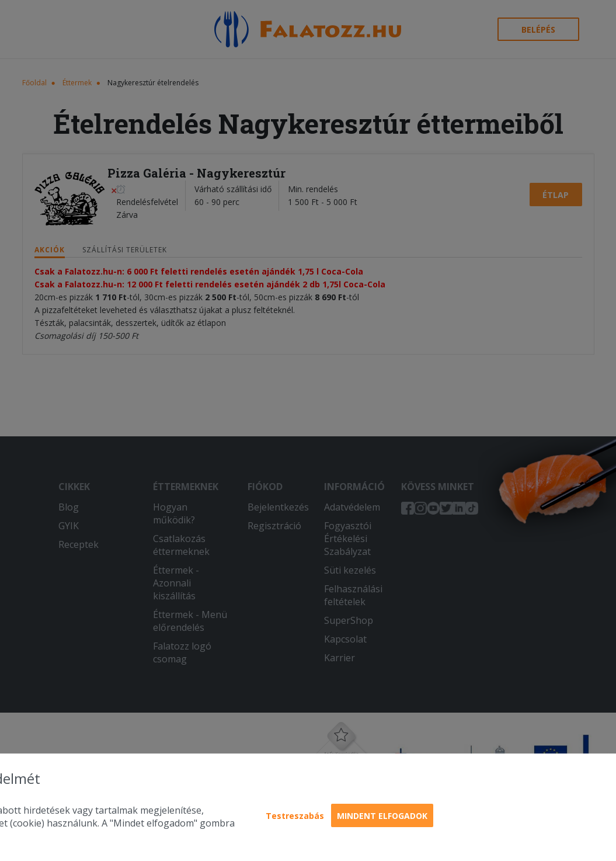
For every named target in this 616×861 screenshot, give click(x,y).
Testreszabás (295, 816)
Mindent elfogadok (382, 816)
